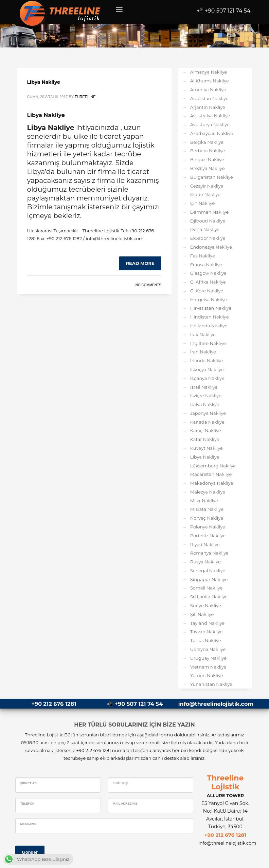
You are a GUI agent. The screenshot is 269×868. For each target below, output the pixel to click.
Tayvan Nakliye (207, 632)
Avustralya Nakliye (210, 116)
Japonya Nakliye (208, 413)
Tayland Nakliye (207, 623)
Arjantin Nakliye (208, 107)
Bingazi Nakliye (207, 159)
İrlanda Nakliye (207, 361)
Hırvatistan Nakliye (211, 308)
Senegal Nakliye (208, 571)
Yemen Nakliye (207, 675)
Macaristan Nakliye (211, 474)
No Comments (148, 285)
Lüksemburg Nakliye (213, 466)
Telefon (28, 804)
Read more (140, 263)
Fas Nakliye (203, 256)
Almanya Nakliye (209, 72)
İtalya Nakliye (205, 404)
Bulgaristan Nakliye (212, 177)
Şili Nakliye (202, 614)
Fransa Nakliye (206, 265)
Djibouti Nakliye (208, 221)
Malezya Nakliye (208, 492)
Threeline (85, 97)
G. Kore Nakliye (207, 291)
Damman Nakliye (210, 212)
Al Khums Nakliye (210, 81)
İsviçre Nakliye (206, 396)
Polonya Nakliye (208, 527)
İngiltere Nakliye (208, 343)
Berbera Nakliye (208, 151)
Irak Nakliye (203, 334)
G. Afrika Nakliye (208, 282)
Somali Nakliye (207, 588)
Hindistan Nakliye (210, 317)
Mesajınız (29, 824)
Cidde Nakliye (205, 194)
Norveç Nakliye (207, 518)
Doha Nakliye (205, 229)
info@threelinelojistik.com (216, 704)
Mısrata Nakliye (207, 509)
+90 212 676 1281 (54, 704)
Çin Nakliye (203, 203)
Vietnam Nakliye (208, 667)
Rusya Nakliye (205, 562)
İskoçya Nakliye (207, 369)
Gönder (30, 852)
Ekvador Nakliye (208, 238)
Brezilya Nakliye (208, 168)
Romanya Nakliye (209, 553)
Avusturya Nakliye (210, 124)
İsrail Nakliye (204, 387)
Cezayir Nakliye (207, 186)
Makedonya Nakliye (212, 483)
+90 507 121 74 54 (228, 11)
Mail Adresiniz (125, 804)
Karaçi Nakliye (206, 430)
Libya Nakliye (44, 82)
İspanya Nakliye (207, 378)
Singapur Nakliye (209, 579)
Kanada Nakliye (207, 422)
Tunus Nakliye (206, 640)
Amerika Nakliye (208, 90)
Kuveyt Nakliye (207, 448)
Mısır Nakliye (204, 501)
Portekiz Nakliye (208, 536)
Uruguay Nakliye (208, 658)
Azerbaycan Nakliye (212, 133)
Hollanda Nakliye (209, 326)
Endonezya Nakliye (211, 247)
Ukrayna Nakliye (208, 649)
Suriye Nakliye (206, 605)
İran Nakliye (203, 352)
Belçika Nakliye (207, 142)
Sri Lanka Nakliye (209, 597)
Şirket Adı (29, 783)
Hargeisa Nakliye (209, 300)
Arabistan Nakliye (209, 98)
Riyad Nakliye (205, 544)
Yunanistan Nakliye (211, 684)
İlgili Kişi (121, 783)
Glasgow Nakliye (208, 273)
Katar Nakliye (205, 439)
